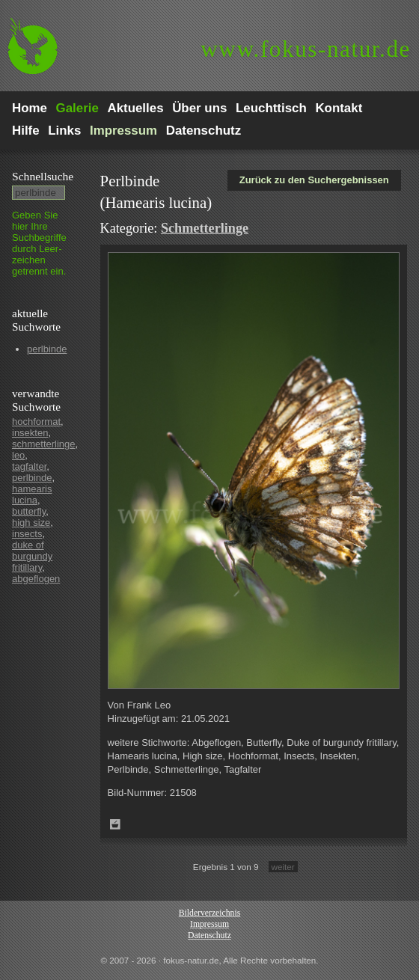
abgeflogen (36, 579)
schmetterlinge (44, 444)
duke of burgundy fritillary (32, 556)
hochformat (36, 422)
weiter (283, 867)
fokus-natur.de (306, 49)
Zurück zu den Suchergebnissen (314, 180)
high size (31, 523)
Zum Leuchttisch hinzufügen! (115, 824)
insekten (30, 433)
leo (18, 455)
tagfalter (29, 466)
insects (27, 534)
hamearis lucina (32, 494)
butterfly (29, 511)
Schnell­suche (43, 176)
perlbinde (47, 349)
